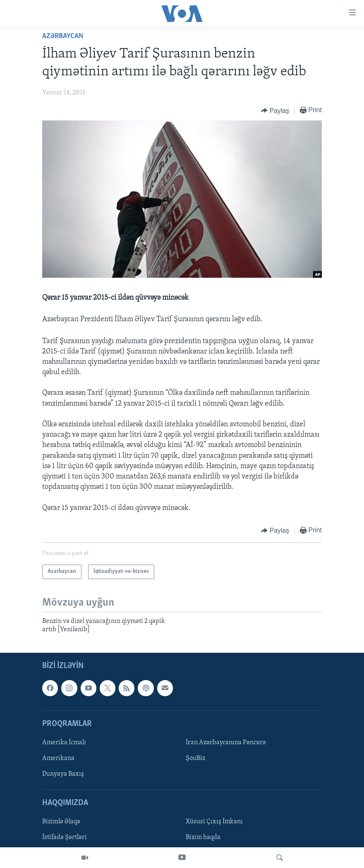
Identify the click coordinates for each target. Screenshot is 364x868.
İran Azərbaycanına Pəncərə (226, 743)
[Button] (275, 111)
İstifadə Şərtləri (65, 838)
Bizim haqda (203, 838)
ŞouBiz (195, 758)
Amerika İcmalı (64, 743)
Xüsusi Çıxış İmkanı (214, 822)
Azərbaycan (63, 36)
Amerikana (58, 758)
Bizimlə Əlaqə (61, 822)
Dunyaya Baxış (63, 774)
